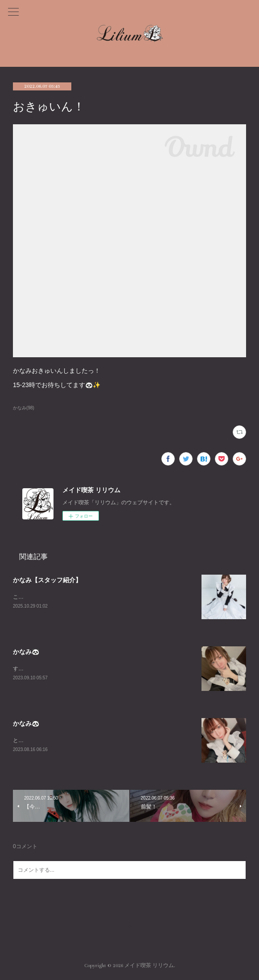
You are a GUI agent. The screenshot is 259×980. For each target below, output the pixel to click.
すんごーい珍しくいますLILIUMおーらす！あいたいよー (80, 669)
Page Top (129, 930)
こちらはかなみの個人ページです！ (56, 597)
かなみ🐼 (26, 652)
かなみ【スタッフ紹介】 (47, 580)
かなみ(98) (24, 408)
